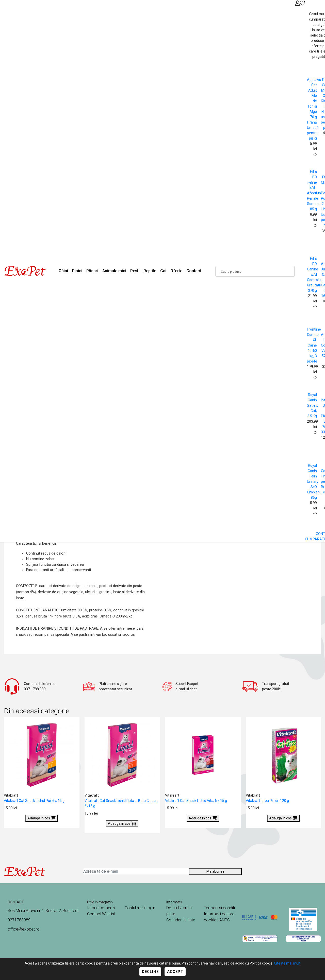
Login (150, 908)
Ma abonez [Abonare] (215, 871)
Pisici (77, 271)
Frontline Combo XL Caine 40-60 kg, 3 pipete (314, 345)
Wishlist (109, 914)
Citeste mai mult (287, 963)
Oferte (176, 271)
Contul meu (135, 908)
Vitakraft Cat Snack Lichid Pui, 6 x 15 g (34, 801)
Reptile (150, 271)
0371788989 (19, 920)
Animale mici (114, 271)
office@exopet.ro (24, 929)
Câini (63, 271)
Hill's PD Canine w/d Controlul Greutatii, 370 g (314, 274)
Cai (163, 271)
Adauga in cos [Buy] (42, 818)
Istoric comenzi (101, 908)
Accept (175, 972)
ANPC (225, 920)
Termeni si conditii (220, 908)
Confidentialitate (181, 920)
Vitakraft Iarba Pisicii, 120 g (267, 801)
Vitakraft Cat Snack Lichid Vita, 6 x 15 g (196, 801)
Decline (150, 972)
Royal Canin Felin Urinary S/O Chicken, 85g (314, 482)
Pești (135, 271)
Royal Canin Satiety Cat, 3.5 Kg (313, 405)
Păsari (92, 271)
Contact (194, 271)
